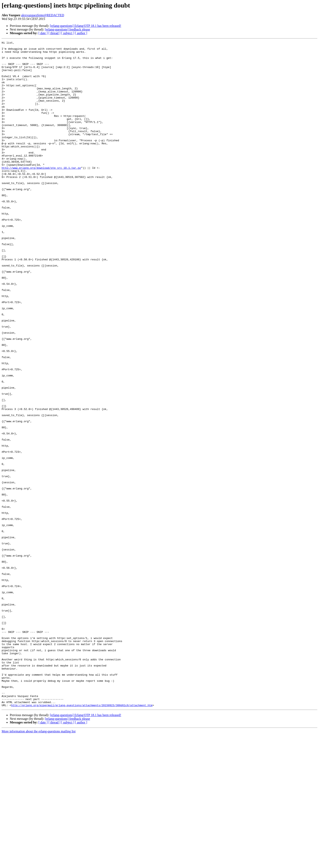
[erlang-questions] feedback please (67, 29)
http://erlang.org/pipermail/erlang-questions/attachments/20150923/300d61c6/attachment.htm (82, 838)
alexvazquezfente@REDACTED (43, 15)
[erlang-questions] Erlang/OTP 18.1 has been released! (85, 26)
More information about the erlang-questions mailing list (39, 864)
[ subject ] (68, 33)
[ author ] (81, 33)
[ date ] (43, 33)
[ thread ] (54, 33)
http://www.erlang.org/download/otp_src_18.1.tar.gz (41, 193)
